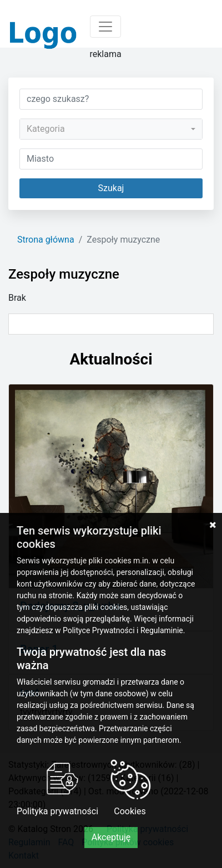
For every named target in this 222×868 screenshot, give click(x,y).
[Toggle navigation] (105, 27)
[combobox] (111, 129)
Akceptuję (111, 837)
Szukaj (111, 188)
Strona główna (46, 240)
